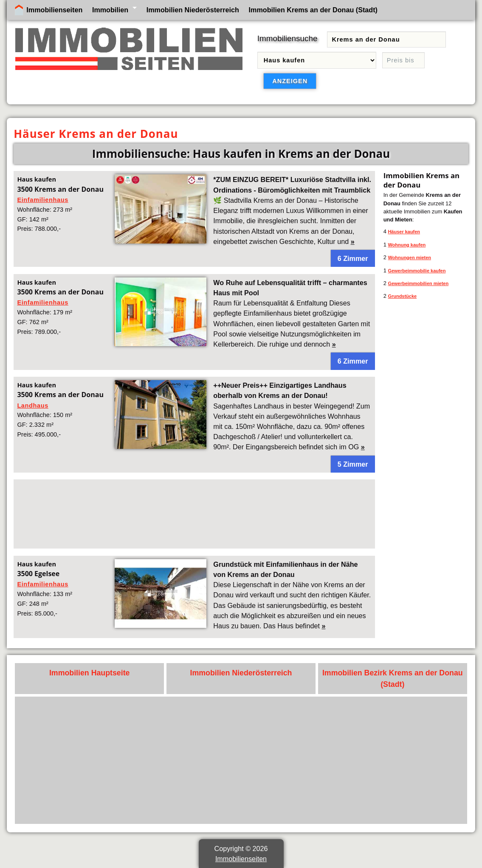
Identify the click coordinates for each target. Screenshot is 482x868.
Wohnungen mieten (409, 258)
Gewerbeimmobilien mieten (418, 283)
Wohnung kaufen (407, 245)
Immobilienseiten (54, 10)
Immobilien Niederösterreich (193, 10)
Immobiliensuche (288, 38)
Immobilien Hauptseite (90, 673)
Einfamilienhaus (42, 200)
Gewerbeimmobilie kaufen (417, 271)
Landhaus (32, 406)
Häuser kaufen (404, 232)
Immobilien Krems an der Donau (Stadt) (313, 10)
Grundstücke (402, 296)
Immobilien (110, 10)
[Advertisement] (194, 514)
